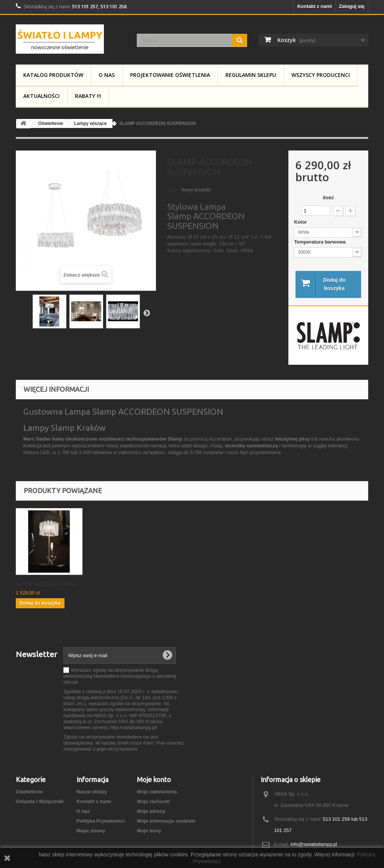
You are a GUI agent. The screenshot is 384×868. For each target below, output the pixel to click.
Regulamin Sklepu (251, 75)
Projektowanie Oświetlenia (170, 75)
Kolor (301, 222)
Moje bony (149, 831)
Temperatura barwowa (320, 242)
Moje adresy (151, 811)
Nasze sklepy (92, 792)
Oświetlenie (29, 792)
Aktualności (41, 96)
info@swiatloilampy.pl (314, 844)
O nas (107, 75)
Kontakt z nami (315, 6)
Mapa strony (91, 831)
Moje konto (154, 779)
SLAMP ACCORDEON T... (121, 584)
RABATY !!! (88, 96)
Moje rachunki (153, 801)
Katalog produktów (53, 75)
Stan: (173, 190)
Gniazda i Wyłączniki (40, 801)
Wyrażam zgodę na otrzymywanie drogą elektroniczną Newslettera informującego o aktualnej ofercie (120, 676)
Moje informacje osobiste (166, 821)
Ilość (328, 198)
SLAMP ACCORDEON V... (46, 584)
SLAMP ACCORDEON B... (195, 584)
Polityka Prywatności (101, 821)
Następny (147, 313)
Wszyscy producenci (321, 75)
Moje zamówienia (157, 792)
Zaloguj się (352, 6)
